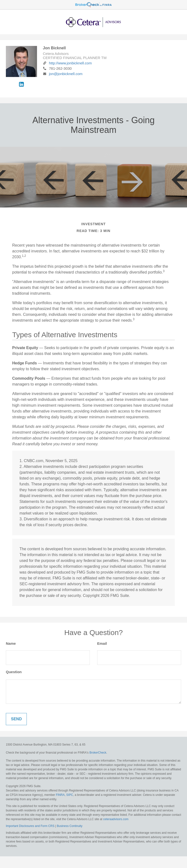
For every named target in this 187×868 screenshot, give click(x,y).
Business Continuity (70, 826)
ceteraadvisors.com (116, 819)
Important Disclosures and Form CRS (30, 826)
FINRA (60, 795)
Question (14, 672)
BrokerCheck (98, 753)
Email (102, 643)
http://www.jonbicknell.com (67, 63)
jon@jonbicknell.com (63, 74)
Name (11, 643)
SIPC (70, 795)
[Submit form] (16, 719)
